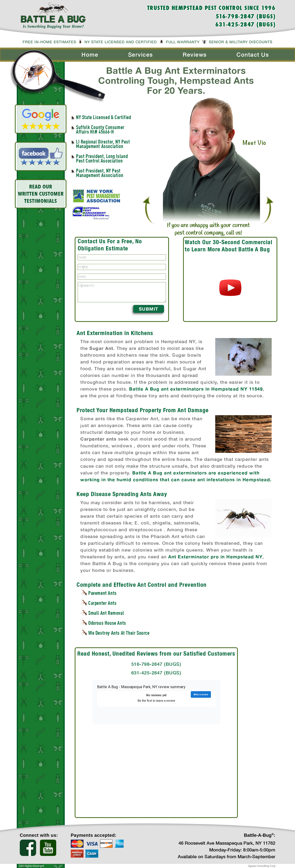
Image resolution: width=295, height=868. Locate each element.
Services (141, 55)
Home (90, 55)
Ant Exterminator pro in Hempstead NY (215, 557)
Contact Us (253, 55)
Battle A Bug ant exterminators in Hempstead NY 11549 (196, 389)
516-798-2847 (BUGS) (246, 17)
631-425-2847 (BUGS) (245, 25)
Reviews (195, 55)
